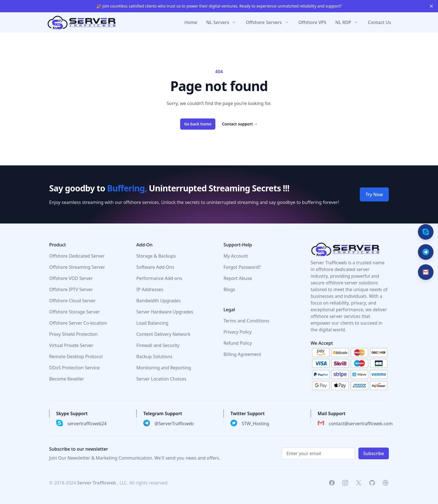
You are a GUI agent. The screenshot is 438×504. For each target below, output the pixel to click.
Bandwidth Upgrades (159, 301)
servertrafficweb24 (87, 424)
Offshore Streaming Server (77, 267)
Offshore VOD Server (71, 278)
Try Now (374, 194)
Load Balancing (152, 323)
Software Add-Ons (155, 267)
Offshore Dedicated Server (77, 256)
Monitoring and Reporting (164, 368)
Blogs (229, 289)
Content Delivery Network (163, 334)
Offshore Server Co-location (78, 323)
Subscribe (374, 453)
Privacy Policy (238, 332)
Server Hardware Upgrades (165, 312)
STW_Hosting (255, 424)
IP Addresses (150, 289)
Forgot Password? (242, 267)
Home (191, 22)
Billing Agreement (242, 354)
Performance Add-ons (159, 278)
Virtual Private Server (71, 345)
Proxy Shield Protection (73, 334)
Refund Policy (238, 343)
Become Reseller (66, 379)
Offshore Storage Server (74, 312)
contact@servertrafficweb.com (361, 424)
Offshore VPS (313, 22)
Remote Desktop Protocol (76, 356)
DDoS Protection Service (74, 368)
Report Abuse (238, 278)
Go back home (198, 124)
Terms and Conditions (246, 321)
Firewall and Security (158, 345)
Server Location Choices (161, 379)
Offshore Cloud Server (72, 301)
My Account (236, 256)
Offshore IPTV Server (71, 289)
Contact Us (379, 22)
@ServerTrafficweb (174, 424)
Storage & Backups (156, 256)
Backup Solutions (154, 356)
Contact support (240, 124)
